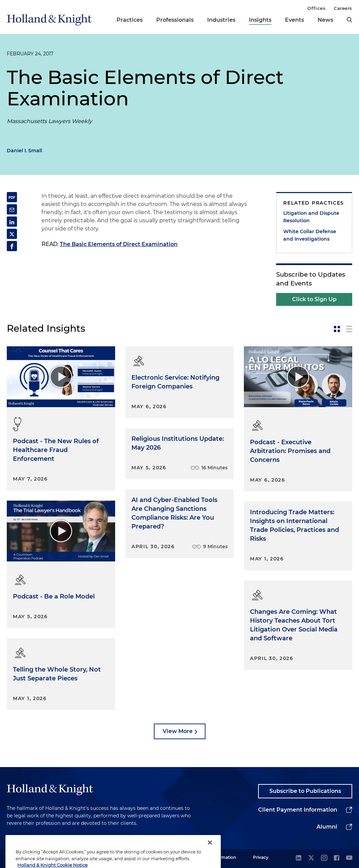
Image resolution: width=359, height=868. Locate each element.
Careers (343, 8)
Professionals (175, 20)
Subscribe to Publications (305, 791)
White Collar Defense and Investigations (310, 235)
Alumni (327, 827)
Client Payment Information (298, 810)
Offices (316, 8)
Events (294, 20)
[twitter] (311, 858)
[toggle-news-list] (349, 329)
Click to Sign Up (314, 299)
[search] (349, 20)
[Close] (210, 854)
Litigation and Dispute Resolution (311, 217)
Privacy (261, 857)
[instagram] (324, 858)
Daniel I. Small (24, 151)
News (325, 20)
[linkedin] (299, 858)
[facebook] (337, 858)
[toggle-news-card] (337, 329)
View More (178, 731)
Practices (130, 20)
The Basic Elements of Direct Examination (119, 244)
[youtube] (349, 858)
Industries (221, 20)
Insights (260, 20)
